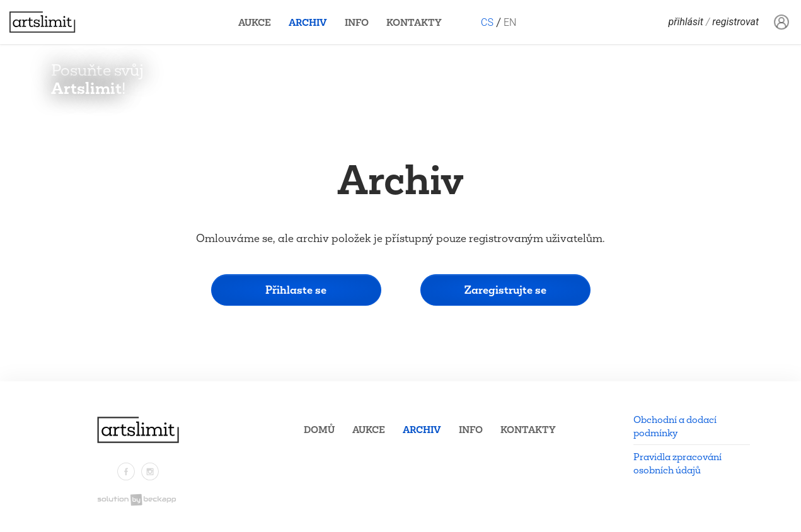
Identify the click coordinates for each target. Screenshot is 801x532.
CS (487, 22)
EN (510, 22)
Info (357, 22)
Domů (319, 430)
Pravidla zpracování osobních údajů (677, 463)
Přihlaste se (296, 290)
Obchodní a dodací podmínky (675, 426)
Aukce (255, 22)
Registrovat (735, 22)
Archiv (308, 22)
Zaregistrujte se (505, 290)
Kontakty (414, 22)
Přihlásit (686, 22)
